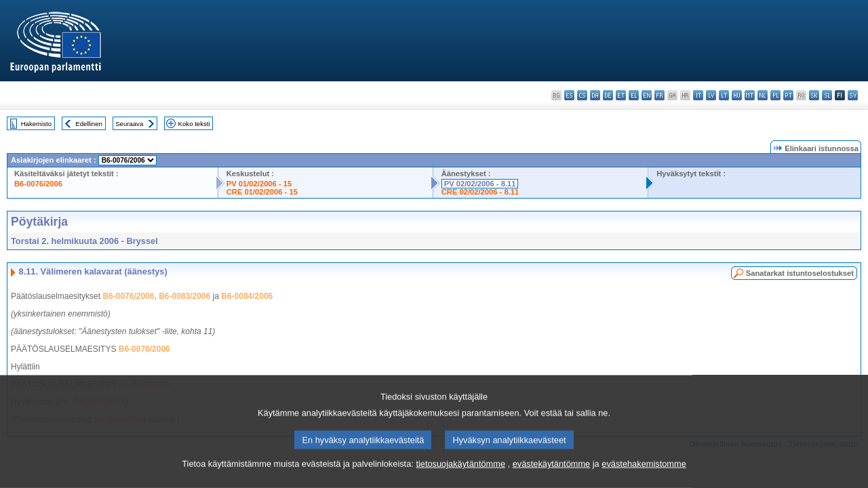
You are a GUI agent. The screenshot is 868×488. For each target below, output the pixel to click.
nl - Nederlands (763, 95)
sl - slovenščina (827, 95)
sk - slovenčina (814, 95)
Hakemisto (36, 124)
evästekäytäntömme (552, 478)
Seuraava (129, 124)
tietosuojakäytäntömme (460, 478)
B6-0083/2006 (184, 296)
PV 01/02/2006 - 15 (259, 184)
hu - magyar (737, 95)
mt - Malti (750, 95)
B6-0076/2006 (38, 184)
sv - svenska (853, 95)
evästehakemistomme (644, 478)
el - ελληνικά (634, 95)
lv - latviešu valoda (711, 95)
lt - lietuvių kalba (724, 95)
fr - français (659, 95)
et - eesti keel (621, 95)
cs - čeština (582, 95)
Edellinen (88, 124)
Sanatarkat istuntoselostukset (800, 273)
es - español (569, 95)
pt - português (788, 95)
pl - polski (775, 95)
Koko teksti (194, 124)
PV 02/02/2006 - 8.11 (480, 184)
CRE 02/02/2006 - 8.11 (480, 192)
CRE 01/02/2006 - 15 (262, 192)
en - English (647, 95)
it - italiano (698, 95)
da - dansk (595, 95)
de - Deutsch (608, 95)
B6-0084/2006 (247, 296)
